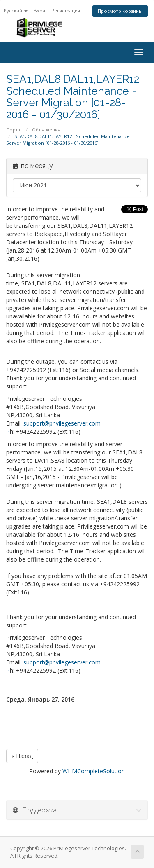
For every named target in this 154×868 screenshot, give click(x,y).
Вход (39, 11)
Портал (14, 130)
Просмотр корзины (120, 11)
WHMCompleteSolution (94, 771)
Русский (16, 11)
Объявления (46, 130)
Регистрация (66, 11)
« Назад (22, 756)
